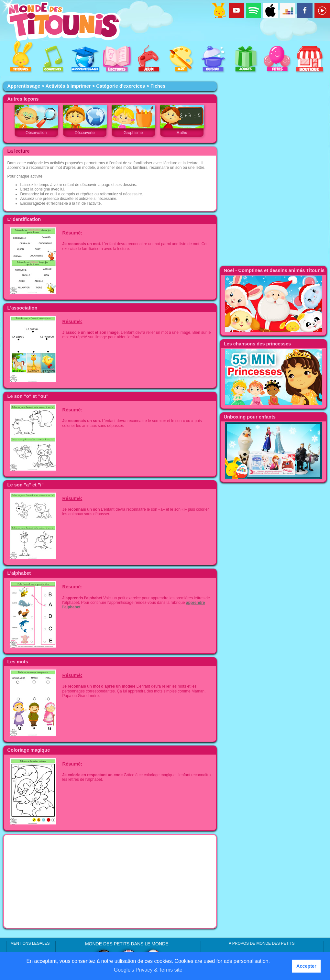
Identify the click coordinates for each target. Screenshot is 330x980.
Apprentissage (24, 86)
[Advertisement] (110, 881)
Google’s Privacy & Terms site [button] (148, 970)
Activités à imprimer (68, 86)
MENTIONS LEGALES (30, 943)
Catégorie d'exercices (121, 86)
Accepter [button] (306, 966)
